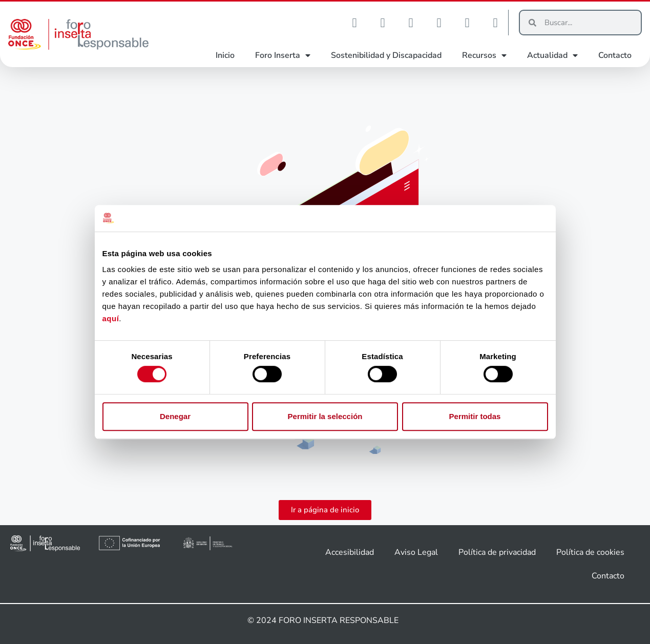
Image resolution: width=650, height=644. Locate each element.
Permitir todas (475, 416)
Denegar (175, 416)
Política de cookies (590, 552)
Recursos (484, 55)
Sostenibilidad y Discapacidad (386, 55)
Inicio (225, 55)
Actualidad (552, 55)
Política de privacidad (497, 552)
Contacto (615, 55)
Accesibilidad (350, 552)
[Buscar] (589, 23)
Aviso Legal (416, 552)
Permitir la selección (325, 416)
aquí (111, 319)
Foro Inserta (283, 55)
